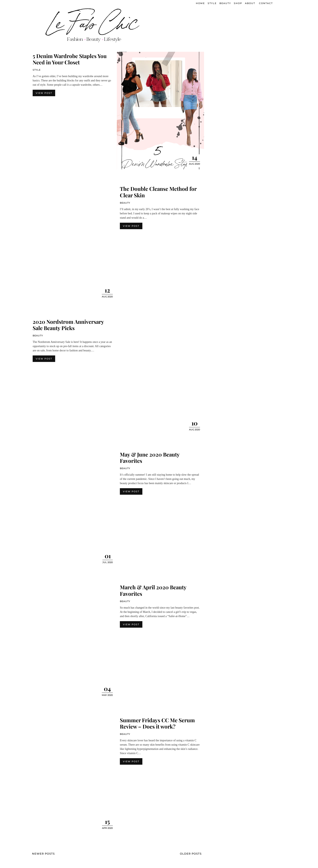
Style (37, 70)
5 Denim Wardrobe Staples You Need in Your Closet (70, 59)
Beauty (125, 203)
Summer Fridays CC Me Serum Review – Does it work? (157, 723)
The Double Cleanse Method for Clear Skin (158, 192)
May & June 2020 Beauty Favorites (150, 458)
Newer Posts (43, 854)
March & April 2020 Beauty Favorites (153, 590)
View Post (44, 93)
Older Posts (191, 854)
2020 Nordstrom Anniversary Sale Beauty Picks (68, 325)
